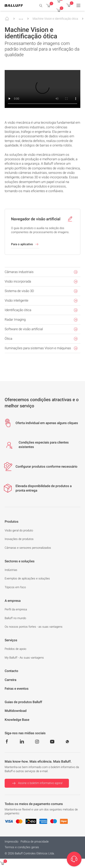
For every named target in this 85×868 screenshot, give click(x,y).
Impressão (11, 842)
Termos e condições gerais (22, 847)
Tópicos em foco (15, 587)
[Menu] (78, 5)
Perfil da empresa (16, 609)
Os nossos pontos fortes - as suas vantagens (34, 627)
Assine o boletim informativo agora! (37, 783)
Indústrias (11, 570)
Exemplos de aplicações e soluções (27, 578)
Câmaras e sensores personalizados (28, 548)
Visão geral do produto (19, 530)
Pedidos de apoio (15, 649)
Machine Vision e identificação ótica (55, 19)
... (21, 17)
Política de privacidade (35, 842)
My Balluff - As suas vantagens (24, 658)
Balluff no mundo (15, 618)
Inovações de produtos (19, 539)
